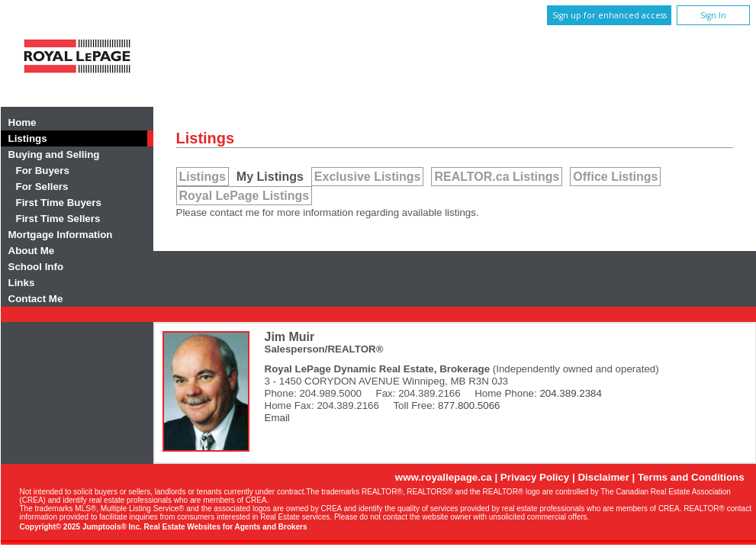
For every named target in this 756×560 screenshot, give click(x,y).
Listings (203, 177)
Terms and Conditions (691, 477)
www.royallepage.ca (444, 477)
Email (277, 418)
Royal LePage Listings (244, 196)
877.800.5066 (469, 406)
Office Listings (615, 177)
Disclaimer (603, 477)
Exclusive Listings (368, 177)
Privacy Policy (535, 477)
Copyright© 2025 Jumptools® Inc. (81, 527)
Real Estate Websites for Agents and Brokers (226, 527)
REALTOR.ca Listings (497, 177)
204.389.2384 (571, 393)
